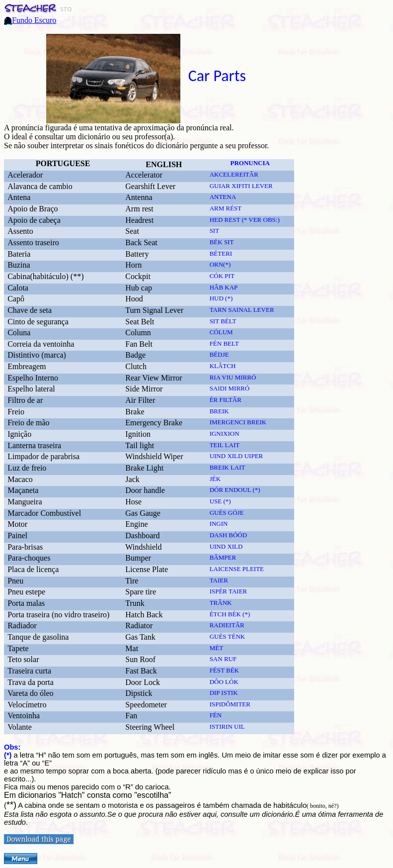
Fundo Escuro (34, 20)
